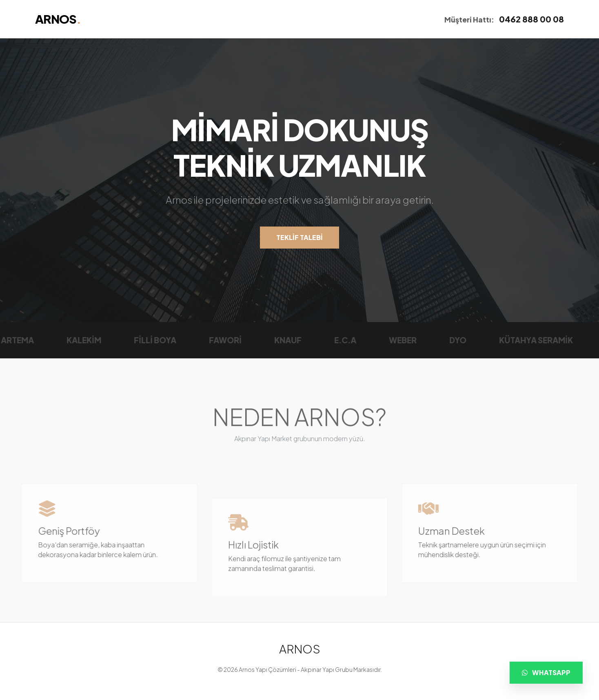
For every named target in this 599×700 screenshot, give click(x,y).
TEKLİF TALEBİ (299, 238)
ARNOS (58, 19)
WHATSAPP (546, 672)
